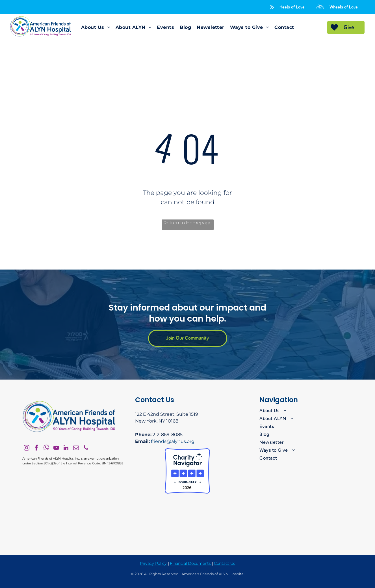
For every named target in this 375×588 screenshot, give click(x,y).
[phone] (86, 448)
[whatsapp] (46, 448)
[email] (76, 448)
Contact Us (225, 563)
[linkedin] (66, 448)
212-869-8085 (168, 435)
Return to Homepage (187, 223)
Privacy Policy (153, 563)
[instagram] (27, 448)
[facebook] (36, 448)
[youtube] (56, 448)
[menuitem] (96, 27)
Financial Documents (190, 563)
